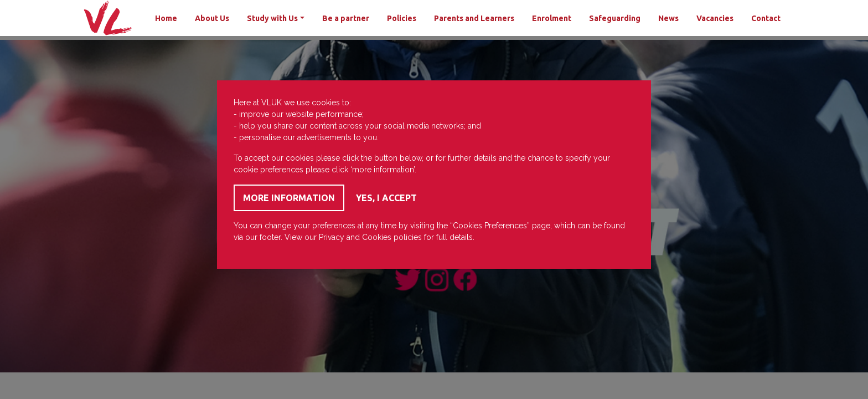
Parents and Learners (474, 18)
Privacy (332, 237)
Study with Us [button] (272, 18)
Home (166, 18)
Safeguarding (615, 18)
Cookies (377, 237)
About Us (212, 18)
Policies (402, 18)
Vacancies (715, 18)
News (668, 18)
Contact (766, 18)
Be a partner (346, 18)
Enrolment (552, 18)
